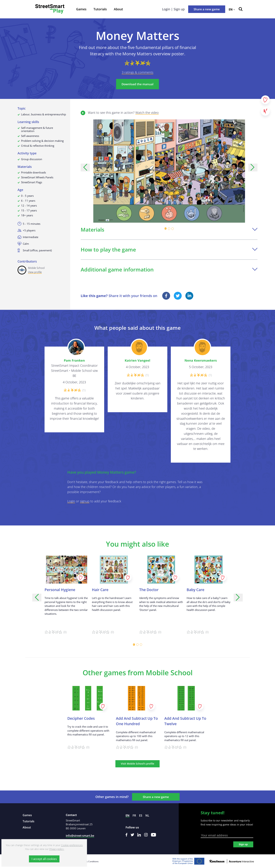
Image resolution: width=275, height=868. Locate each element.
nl (147, 815)
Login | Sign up (173, 9)
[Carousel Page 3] (173, 229)
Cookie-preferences (72, 845)
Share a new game (207, 9)
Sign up (243, 844)
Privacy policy (57, 849)
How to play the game (169, 250)
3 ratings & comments (137, 72)
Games (81, 9)
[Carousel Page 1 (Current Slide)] (166, 229)
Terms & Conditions (89, 861)
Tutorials (100, 9)
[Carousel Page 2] (169, 229)
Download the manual (137, 84)
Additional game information (169, 269)
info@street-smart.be (80, 836)
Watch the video (147, 113)
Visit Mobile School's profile (137, 764)
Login (71, 501)
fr (134, 815)
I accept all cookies (44, 859)
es (141, 815)
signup (85, 501)
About (118, 9)
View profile (35, 272)
